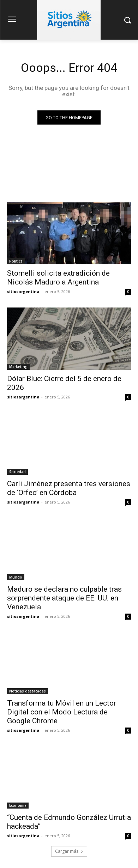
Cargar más (69, 851)
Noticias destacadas (28, 691)
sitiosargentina (23, 291)
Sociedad (17, 472)
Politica (16, 261)
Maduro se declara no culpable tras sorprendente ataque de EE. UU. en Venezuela (64, 598)
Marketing (18, 367)
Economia (18, 805)
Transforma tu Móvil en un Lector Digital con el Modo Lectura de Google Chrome (62, 712)
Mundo (16, 577)
